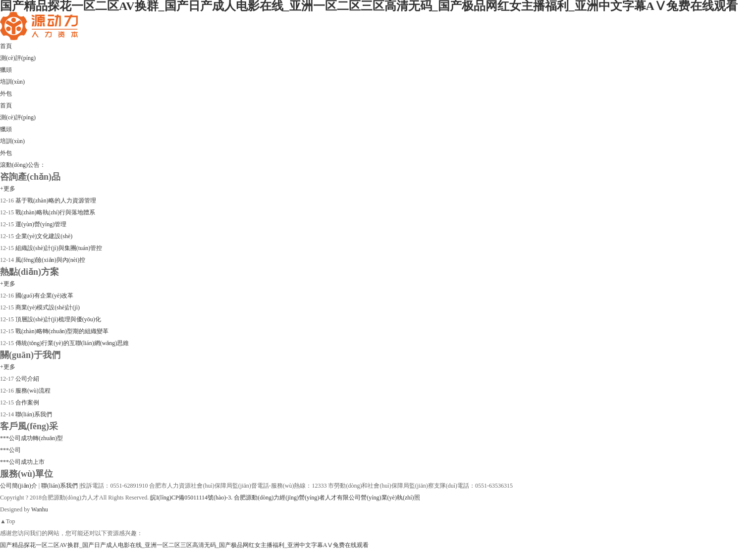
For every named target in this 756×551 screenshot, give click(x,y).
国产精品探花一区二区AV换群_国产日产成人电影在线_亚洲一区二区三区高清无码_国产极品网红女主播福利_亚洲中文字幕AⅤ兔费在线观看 (184, 545)
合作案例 (27, 402)
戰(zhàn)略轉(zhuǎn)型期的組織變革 (61, 331)
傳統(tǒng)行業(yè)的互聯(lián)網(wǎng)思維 (71, 343)
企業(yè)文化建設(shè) (43, 236)
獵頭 (6, 129)
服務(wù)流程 (32, 391)
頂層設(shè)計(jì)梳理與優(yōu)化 (57, 319)
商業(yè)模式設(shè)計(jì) (47, 307)
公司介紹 (27, 379)
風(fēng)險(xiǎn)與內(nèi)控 (50, 260)
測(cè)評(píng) (18, 117)
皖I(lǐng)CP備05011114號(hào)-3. (191, 498)
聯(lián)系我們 (33, 414)
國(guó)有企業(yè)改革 (44, 296)
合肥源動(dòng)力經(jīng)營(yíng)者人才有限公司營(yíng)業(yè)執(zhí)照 (327, 498)
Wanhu (40, 509)
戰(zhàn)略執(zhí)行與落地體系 (54, 212)
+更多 (8, 189)
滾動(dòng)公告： (23, 165)
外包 (6, 153)
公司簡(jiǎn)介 (19, 486)
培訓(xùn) (12, 141)
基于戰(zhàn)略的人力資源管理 (55, 200)
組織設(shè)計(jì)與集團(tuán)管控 (58, 248)
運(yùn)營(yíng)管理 (40, 224)
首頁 (6, 105)
